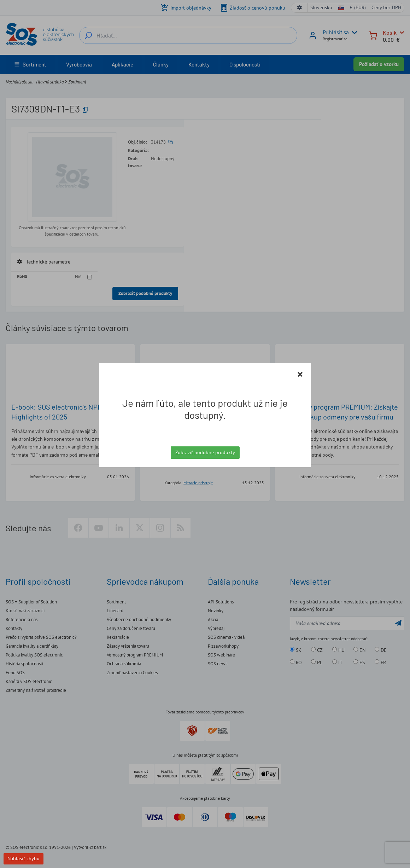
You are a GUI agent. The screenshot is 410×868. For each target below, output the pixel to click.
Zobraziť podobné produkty (205, 452)
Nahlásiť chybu (24, 858)
